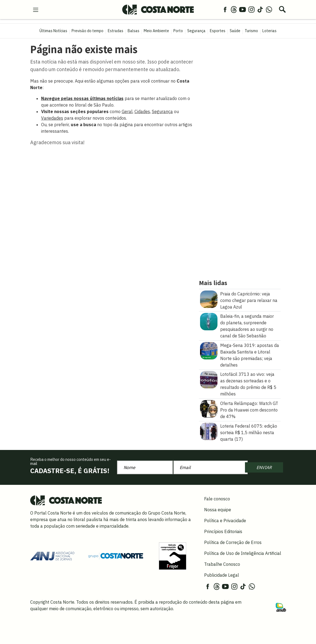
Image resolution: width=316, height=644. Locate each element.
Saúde (235, 31)
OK (271, 634)
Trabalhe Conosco (222, 564)
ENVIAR (264, 467)
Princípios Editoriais (223, 531)
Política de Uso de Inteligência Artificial (243, 553)
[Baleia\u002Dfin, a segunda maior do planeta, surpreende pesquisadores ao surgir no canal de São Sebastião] (209, 321)
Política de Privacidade (135, 634)
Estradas (116, 31)
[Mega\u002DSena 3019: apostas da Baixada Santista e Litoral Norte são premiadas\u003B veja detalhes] (209, 350)
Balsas (134, 31)
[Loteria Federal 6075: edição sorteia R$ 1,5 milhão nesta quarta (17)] (209, 431)
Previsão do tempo (88, 31)
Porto (178, 31)
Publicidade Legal (222, 575)
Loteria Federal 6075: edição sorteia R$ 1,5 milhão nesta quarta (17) (249, 433)
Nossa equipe (218, 510)
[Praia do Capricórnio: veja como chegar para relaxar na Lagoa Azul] (209, 299)
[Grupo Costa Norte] (116, 556)
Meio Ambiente (156, 31)
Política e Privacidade (225, 521)
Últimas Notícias (53, 31)
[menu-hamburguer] (36, 9)
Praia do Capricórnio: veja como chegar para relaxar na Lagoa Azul (249, 300)
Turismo (251, 31)
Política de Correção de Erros (233, 542)
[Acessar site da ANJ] (52, 555)
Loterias (269, 31)
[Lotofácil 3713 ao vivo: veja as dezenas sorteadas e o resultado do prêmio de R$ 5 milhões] (209, 379)
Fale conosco (217, 499)
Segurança (196, 31)
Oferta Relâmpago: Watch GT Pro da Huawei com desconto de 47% (249, 410)
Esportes (218, 31)
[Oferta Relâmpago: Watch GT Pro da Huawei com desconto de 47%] (209, 408)
